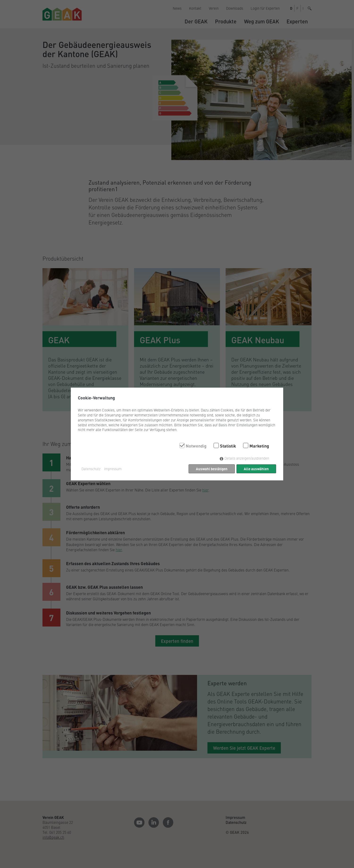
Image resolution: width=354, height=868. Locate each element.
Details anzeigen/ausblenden (247, 458)
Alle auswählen (256, 469)
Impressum (113, 469)
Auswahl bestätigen (212, 469)
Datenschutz (91, 469)
